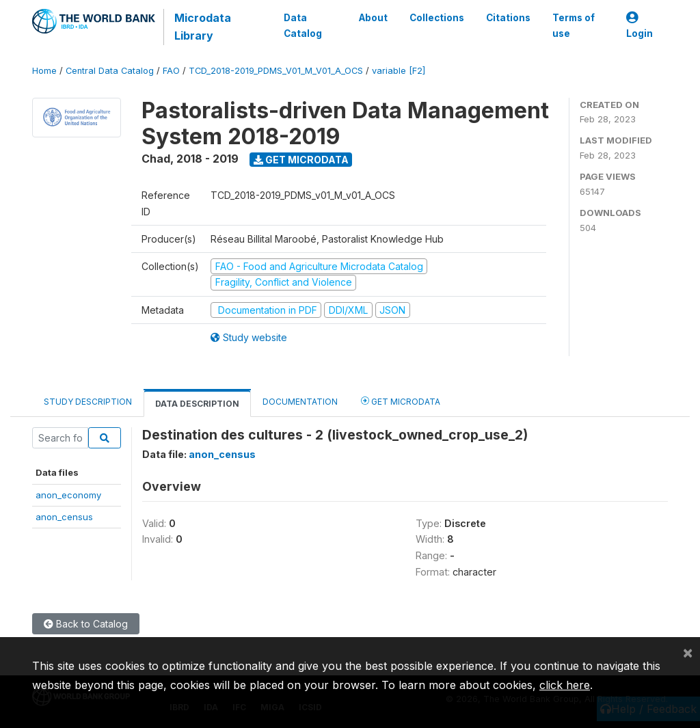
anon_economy (68, 495)
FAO (171, 71)
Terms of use (574, 25)
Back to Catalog (86, 624)
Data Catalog (303, 25)
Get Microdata (301, 160)
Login (640, 26)
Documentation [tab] (300, 402)
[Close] (688, 652)
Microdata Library (203, 27)
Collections (437, 18)
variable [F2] (399, 71)
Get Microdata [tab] (401, 401)
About (373, 18)
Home (44, 71)
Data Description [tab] (197, 404)
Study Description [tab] (88, 402)
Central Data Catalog (110, 71)
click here (565, 685)
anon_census (64, 517)
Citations (508, 18)
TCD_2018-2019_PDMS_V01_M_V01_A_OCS (276, 71)
